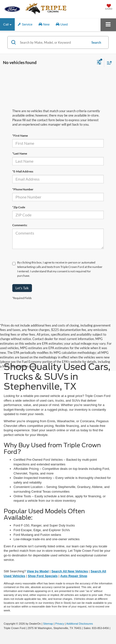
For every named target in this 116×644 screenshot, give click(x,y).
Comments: (20, 225)
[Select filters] (99, 63)
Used (62, 24)
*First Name (20, 136)
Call (7, 24)
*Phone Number (23, 189)
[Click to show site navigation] (108, 25)
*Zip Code (19, 207)
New (44, 24)
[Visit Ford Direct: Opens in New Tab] (4, 633)
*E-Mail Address (23, 171)
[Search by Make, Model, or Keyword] (53, 42)
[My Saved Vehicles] (109, 7)
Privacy (60, 624)
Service (25, 24)
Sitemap (48, 624)
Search (96, 42)
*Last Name (20, 153)
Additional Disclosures (80, 624)
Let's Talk (22, 288)
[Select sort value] (108, 63)
